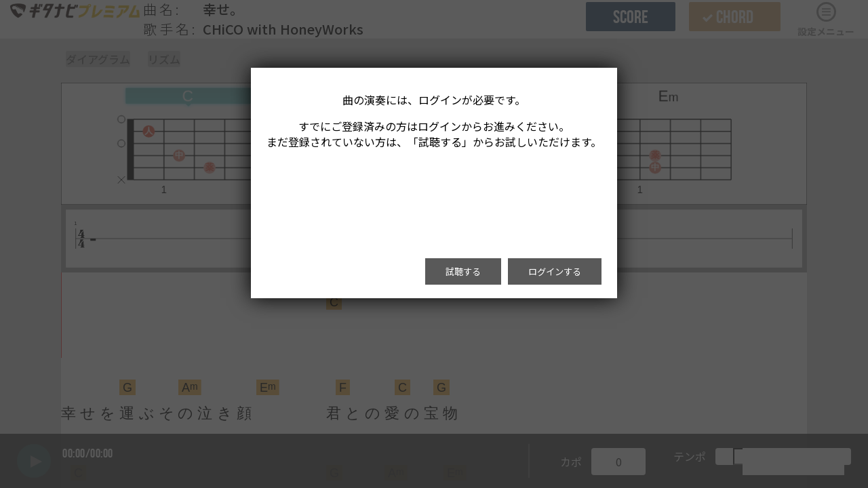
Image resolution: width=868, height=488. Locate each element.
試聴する (463, 271)
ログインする (555, 271)
